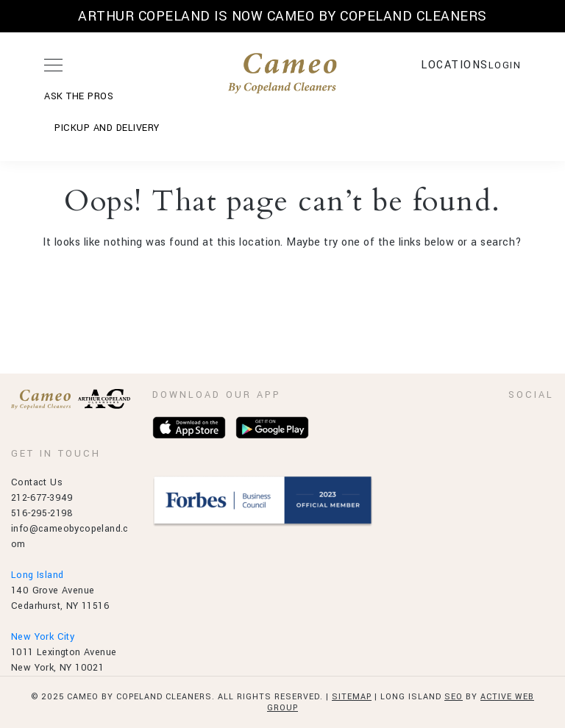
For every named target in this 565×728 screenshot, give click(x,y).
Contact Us (37, 482)
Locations (455, 65)
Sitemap (352, 697)
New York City (43, 637)
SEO (454, 697)
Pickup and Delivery (107, 128)
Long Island (37, 575)
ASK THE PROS (79, 96)
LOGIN (505, 65)
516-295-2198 (42, 513)
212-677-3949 (42, 498)
